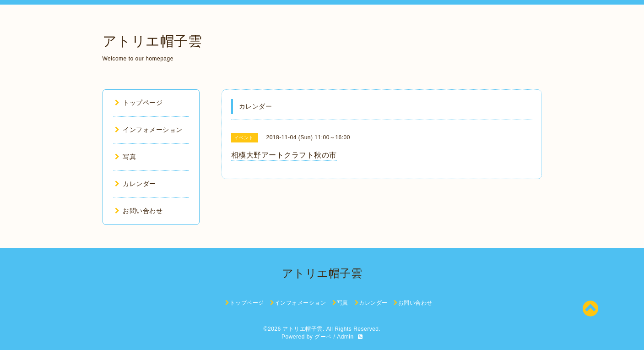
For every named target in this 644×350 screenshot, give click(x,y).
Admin (345, 337)
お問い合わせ (139, 211)
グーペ (323, 337)
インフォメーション (149, 130)
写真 (126, 157)
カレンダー (135, 184)
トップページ (139, 103)
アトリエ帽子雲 (152, 41)
